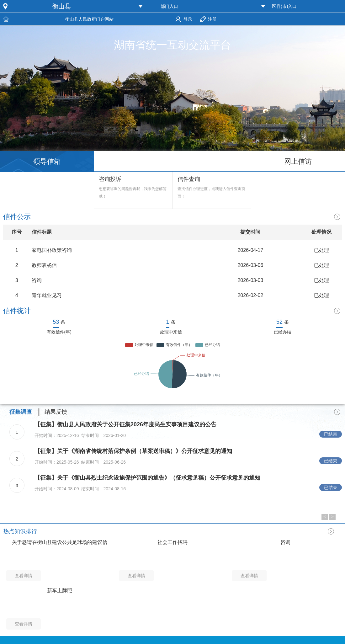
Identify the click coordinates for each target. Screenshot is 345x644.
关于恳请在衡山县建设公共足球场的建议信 (60, 542)
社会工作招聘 (172, 542)
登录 (188, 19)
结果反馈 (56, 412)
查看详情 (24, 576)
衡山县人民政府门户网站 (89, 19)
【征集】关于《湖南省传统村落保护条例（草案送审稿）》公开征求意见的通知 (133, 451)
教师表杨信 (44, 265)
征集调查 (21, 412)
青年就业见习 (47, 295)
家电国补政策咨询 (52, 250)
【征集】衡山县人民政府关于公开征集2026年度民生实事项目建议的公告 (125, 424)
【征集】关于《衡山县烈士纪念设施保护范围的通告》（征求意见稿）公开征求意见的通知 (147, 478)
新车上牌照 (60, 591)
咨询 (37, 280)
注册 (212, 19)
